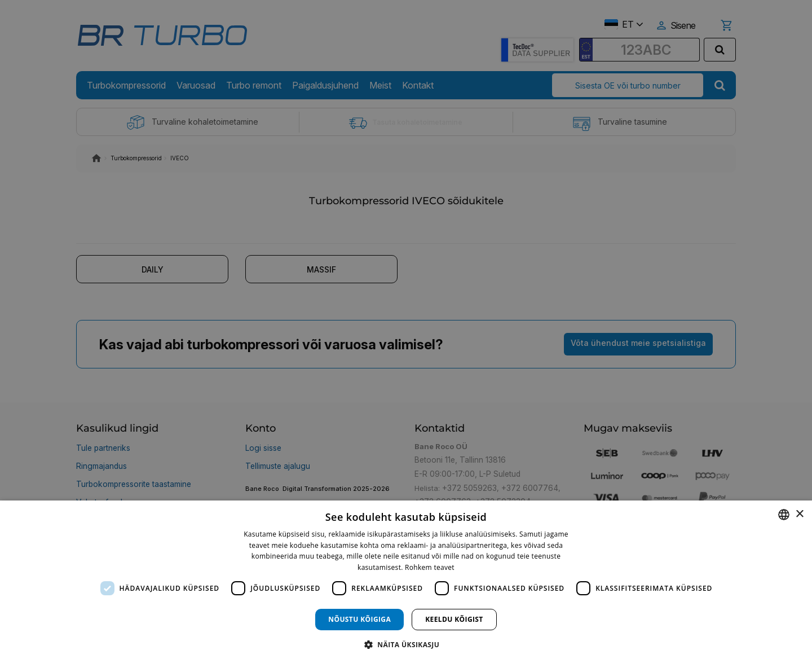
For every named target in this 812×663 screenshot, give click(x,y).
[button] (406, 644)
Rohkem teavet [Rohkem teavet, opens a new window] (430, 567)
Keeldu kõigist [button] (454, 619)
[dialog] (406, 582)
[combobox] (784, 515)
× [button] (799, 514)
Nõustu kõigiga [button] (359, 619)
